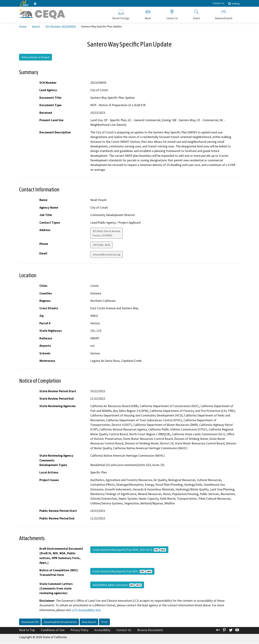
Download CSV (30, 622)
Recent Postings (121, 14)
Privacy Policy (79, 630)
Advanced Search (224, 14)
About (148, 14)
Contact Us (219, 3)
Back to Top (27, 630)
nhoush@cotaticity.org (107, 255)
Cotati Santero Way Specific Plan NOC (122, 572)
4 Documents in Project (36, 57)
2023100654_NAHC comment (117, 585)
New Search (89, 622)
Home (23, 27)
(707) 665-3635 (101, 245)
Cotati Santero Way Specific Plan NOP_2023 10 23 (129, 550)
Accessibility (102, 630)
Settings (234, 3)
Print (104, 622)
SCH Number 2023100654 (61, 27)
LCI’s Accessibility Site (86, 610)
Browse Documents (150, 630)
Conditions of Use (53, 630)
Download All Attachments (60, 622)
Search (196, 14)
